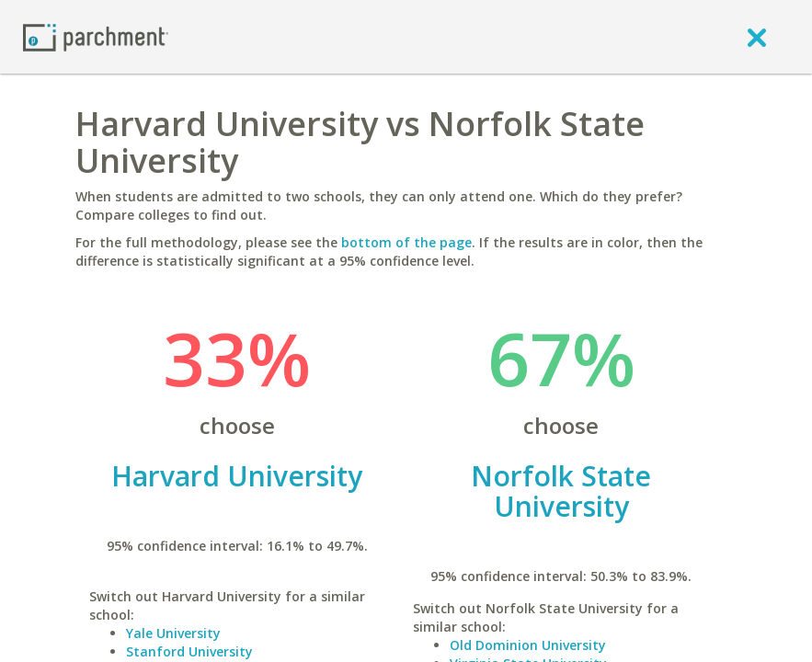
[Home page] (96, 36)
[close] (757, 37)
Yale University (173, 633)
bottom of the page (406, 242)
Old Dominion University (528, 645)
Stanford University (189, 651)
